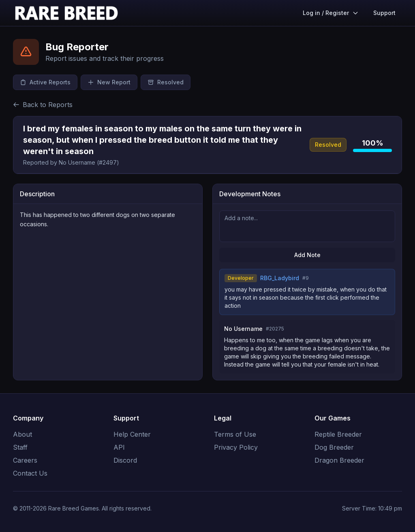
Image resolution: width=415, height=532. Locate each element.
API (119, 447)
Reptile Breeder (338, 434)
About (22, 434)
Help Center (132, 434)
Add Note (307, 255)
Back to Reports (43, 105)
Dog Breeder (334, 447)
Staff (20, 447)
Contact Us (30, 473)
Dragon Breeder (339, 460)
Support (384, 13)
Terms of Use (235, 434)
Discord (125, 460)
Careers (25, 460)
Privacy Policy (236, 447)
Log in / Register (331, 13)
